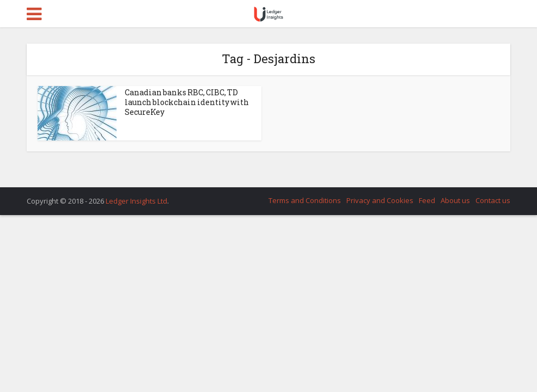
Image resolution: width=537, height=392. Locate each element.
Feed (427, 200)
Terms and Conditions (305, 200)
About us (455, 200)
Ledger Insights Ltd (136, 201)
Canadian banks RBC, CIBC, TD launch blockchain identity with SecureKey (187, 102)
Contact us (493, 200)
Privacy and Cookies (380, 200)
